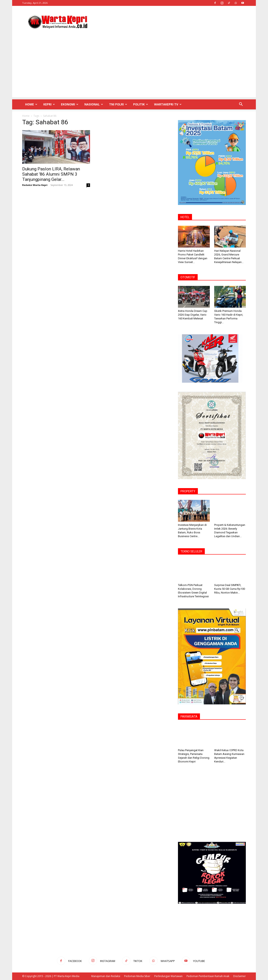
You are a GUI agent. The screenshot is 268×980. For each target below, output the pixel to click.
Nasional (94, 104)
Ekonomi (70, 104)
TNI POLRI (118, 104)
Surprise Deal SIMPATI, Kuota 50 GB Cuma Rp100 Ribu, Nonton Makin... (230, 589)
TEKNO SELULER (191, 551)
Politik (141, 104)
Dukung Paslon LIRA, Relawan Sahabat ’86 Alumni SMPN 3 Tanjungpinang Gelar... (51, 174)
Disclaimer (240, 976)
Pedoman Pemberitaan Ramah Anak (208, 976)
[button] (241, 105)
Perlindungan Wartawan (168, 976)
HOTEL (185, 217)
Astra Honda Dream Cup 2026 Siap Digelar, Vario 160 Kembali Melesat (193, 315)
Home (31, 104)
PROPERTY (188, 491)
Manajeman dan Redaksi (106, 976)
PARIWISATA (189, 717)
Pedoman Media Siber (137, 976)
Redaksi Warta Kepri (35, 185)
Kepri (49, 104)
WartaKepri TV (168, 104)
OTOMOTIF (188, 277)
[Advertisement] (170, 21)
